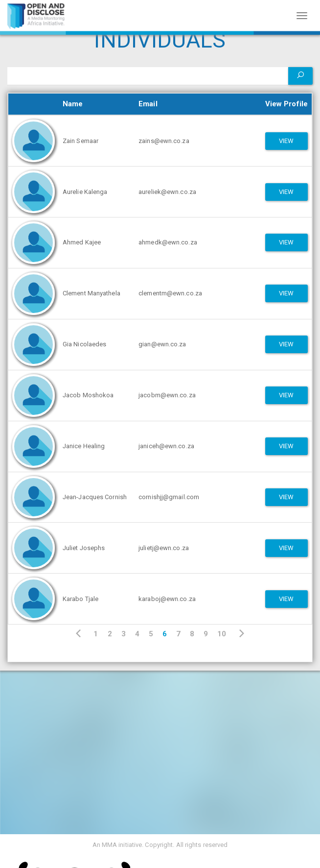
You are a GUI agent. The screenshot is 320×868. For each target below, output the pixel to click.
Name (73, 104)
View (286, 141)
